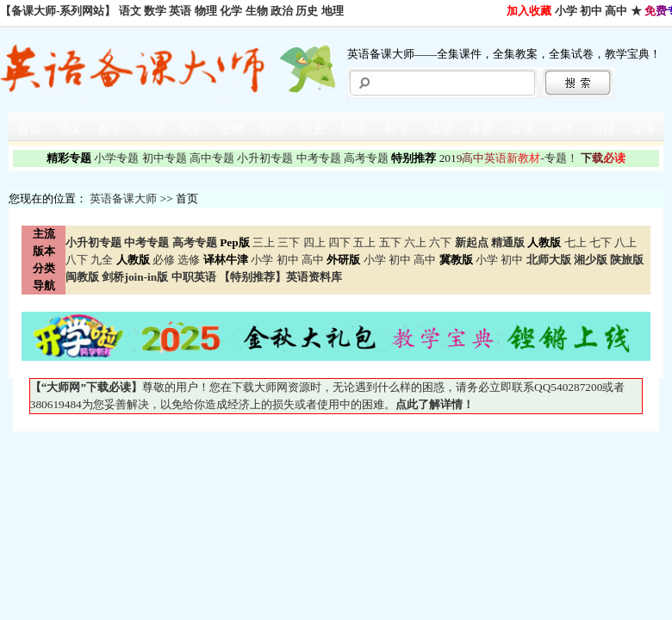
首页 (29, 129)
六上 (415, 242)
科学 (397, 129)
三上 (264, 242)
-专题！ (509, 158)
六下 (440, 242)
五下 (390, 242)
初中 (591, 11)
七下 (600, 242)
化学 (231, 11)
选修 (189, 260)
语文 (130, 11)
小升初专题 (265, 158)
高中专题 (212, 158)
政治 (282, 11)
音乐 (522, 129)
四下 (339, 242)
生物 (257, 11)
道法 (441, 129)
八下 (77, 260)
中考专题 (319, 158)
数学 (155, 11)
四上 (314, 242)
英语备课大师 (123, 198)
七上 (576, 242)
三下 (289, 242)
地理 (333, 11)
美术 (563, 129)
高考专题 (366, 158)
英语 (180, 11)
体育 (482, 129)
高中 (616, 11)
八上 (625, 242)
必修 (164, 260)
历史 (307, 11)
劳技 (603, 129)
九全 (102, 260)
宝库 (644, 129)
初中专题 (165, 158)
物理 (206, 11)
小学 (566, 11)
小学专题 (116, 158)
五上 (364, 242)
